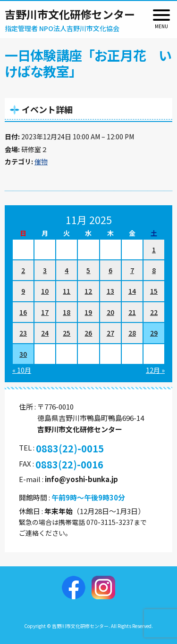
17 (45, 312)
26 (88, 333)
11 (67, 291)
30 (23, 354)
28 (132, 333)
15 (154, 291)
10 (45, 291)
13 (110, 291)
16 (23, 312)
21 (132, 312)
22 (154, 312)
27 (110, 333)
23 (23, 333)
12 (88, 291)
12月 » (155, 370)
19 (88, 312)
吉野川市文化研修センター (70, 14)
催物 (41, 161)
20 (110, 312)
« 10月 (22, 370)
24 (45, 333)
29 (154, 333)
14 (132, 291)
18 (67, 312)
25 (67, 333)
